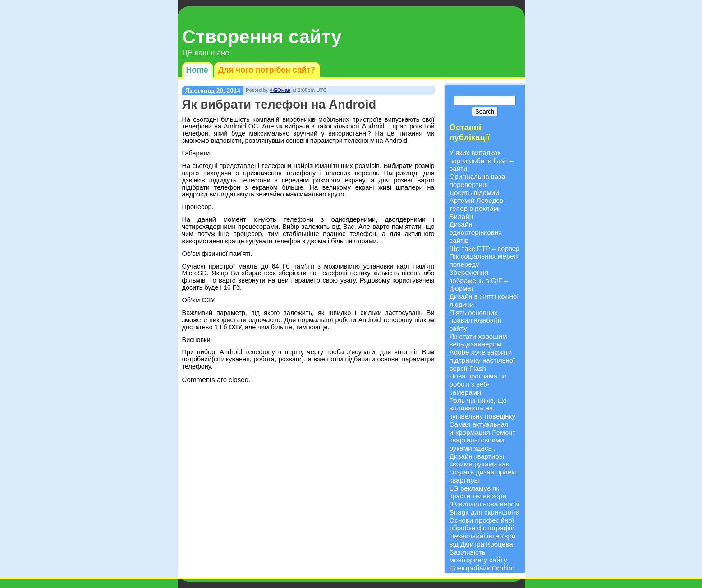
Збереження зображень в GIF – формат (479, 280)
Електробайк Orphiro (482, 568)
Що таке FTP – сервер (485, 248)
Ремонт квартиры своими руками (483, 440)
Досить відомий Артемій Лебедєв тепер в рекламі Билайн (477, 205)
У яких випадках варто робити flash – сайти (482, 160)
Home (197, 70)
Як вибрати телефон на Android (279, 104)
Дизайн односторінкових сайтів (476, 232)
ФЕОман (280, 90)
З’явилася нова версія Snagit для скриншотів (485, 508)
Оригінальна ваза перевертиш (477, 180)
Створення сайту (262, 37)
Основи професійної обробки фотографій (482, 524)
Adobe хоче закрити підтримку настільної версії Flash (482, 360)
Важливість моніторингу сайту (478, 556)
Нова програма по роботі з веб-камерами (478, 384)
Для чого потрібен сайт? (267, 70)
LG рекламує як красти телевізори (478, 492)
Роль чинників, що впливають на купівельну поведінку (483, 408)
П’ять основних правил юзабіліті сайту (476, 320)
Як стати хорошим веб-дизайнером (478, 340)
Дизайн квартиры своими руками (477, 460)
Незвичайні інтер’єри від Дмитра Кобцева (483, 540)
